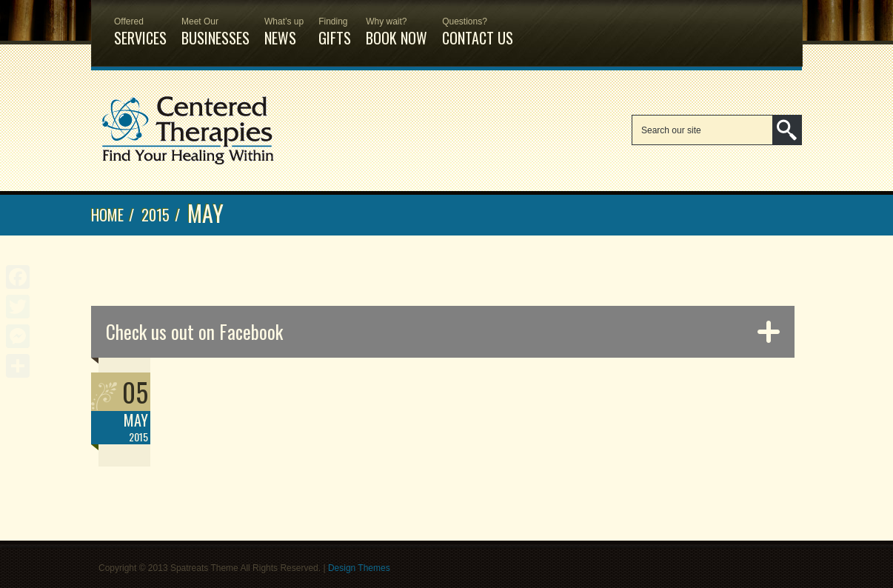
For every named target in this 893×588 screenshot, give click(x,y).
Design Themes (359, 568)
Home (107, 215)
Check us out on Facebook (194, 331)
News (284, 24)
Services (140, 24)
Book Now (397, 24)
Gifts (335, 24)
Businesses (215, 24)
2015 (155, 215)
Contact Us (478, 24)
